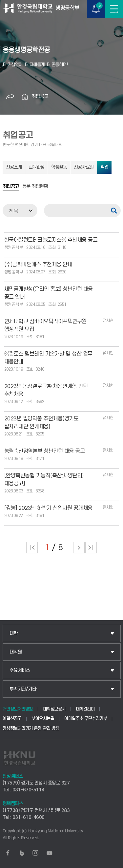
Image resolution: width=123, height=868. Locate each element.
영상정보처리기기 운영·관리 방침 (31, 728)
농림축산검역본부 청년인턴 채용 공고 (45, 451)
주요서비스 (20, 670)
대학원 (16, 652)
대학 (14, 633)
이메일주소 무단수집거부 (86, 719)
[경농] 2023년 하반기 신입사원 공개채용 (48, 508)
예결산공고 (12, 719)
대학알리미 (85, 709)
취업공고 (40, 96)
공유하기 (10, 97)
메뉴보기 (114, 9)
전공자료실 (84, 167)
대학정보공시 (54, 709)
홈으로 (25, 97)
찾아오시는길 (43, 719)
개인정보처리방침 (18, 709)
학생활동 (59, 167)
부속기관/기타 (23, 689)
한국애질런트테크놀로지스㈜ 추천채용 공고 (51, 240)
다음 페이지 (79, 548)
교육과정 (36, 167)
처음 (32, 548)
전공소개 (14, 167)
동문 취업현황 (35, 187)
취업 (104, 167)
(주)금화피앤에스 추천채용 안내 (38, 265)
